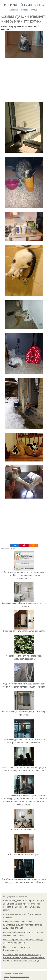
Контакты (7, 977)
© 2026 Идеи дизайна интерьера (14, 974)
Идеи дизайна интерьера (24, 5)
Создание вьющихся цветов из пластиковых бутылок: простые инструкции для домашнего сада (24, 925)
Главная (14, 10)
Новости (24, 10)
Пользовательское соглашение (20, 977)
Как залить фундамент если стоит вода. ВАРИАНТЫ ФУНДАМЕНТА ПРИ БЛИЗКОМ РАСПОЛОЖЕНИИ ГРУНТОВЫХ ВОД (24, 958)
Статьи (34, 10)
